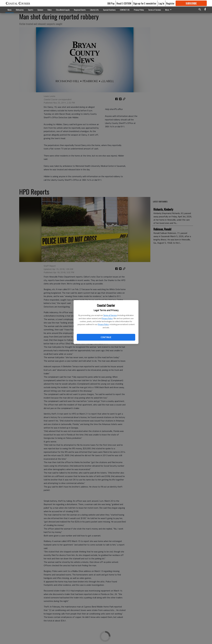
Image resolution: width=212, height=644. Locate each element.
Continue (106, 337)
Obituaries (20, 10)
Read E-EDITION (124, 3)
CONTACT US (125, 10)
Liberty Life (94, 10)
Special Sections (109, 10)
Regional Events (80, 10)
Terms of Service (110, 315)
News (10, 10)
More (169, 10)
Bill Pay (111, 3)
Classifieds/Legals (63, 10)
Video (50, 10)
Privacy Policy (107, 318)
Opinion (40, 10)
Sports (31, 10)
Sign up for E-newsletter (145, 3)
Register (170, 3)
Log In (161, 3)
